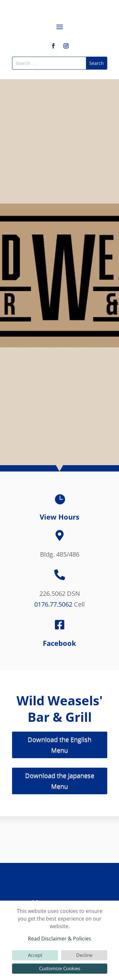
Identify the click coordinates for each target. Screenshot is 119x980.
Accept (35, 955)
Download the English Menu (60, 745)
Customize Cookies (60, 968)
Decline (84, 955)
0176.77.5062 (53, 604)
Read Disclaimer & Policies (60, 939)
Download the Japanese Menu (60, 781)
